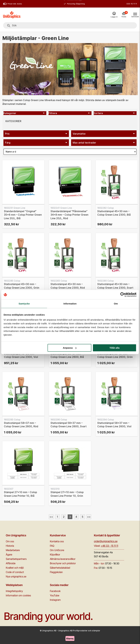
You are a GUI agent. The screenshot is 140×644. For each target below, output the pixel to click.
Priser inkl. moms (13, 4)
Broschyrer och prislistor (63, 563)
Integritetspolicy (14, 591)
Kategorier (13, 121)
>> (89, 517)
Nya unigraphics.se (16, 576)
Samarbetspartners (16, 559)
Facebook (55, 591)
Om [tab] (116, 304)
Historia (10, 546)
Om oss (10, 541)
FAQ (52, 546)
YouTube (55, 595)
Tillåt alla (114, 348)
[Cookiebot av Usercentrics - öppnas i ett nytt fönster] (123, 295)
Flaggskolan (56, 572)
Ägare (9, 555)
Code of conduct (15, 572)
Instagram (55, 600)
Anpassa (70, 348)
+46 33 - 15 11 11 (110, 546)
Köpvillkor (55, 555)
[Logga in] (114, 15)
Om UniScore (57, 550)
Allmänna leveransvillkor (63, 559)
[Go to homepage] (12, 15)
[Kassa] (124, 15)
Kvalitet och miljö (15, 568)
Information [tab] (70, 304)
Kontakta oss (57, 541)
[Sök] (9, 26)
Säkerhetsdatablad (60, 568)
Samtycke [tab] (24, 304)
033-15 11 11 (132, 4)
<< (51, 517)
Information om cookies (18, 595)
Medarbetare (13, 550)
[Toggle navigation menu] (135, 15)
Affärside (11, 563)
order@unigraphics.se (106, 541)
